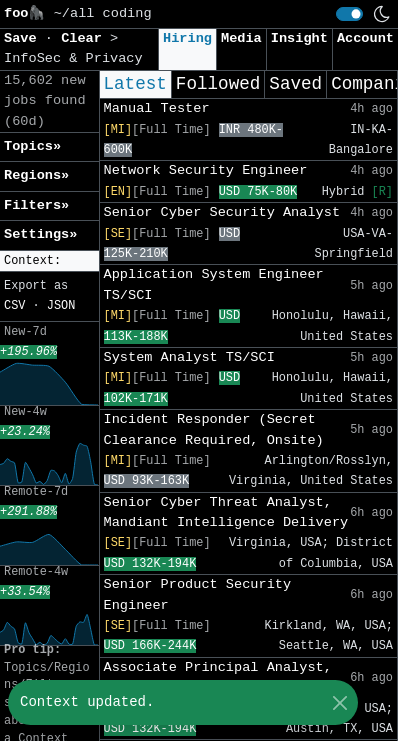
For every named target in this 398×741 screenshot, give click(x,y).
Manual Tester (157, 108)
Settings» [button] (40, 234)
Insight (299, 38)
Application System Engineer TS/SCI (214, 284)
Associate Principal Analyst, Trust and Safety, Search (218, 677)
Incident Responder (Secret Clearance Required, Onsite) (214, 429)
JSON (61, 306)
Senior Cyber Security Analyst (222, 212)
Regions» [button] (36, 175)
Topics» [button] (32, 146)
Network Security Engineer (206, 170)
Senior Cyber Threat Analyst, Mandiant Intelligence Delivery (226, 512)
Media (241, 38)
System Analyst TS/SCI (189, 357)
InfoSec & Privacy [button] (73, 58)
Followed (218, 84)
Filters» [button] (36, 205)
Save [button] (24, 38)
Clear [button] (85, 38)
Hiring (187, 38)
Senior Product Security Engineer (198, 594)
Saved (295, 84)
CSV (14, 306)
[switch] (349, 14)
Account (365, 38)
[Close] (339, 702)
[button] (49, 261)
